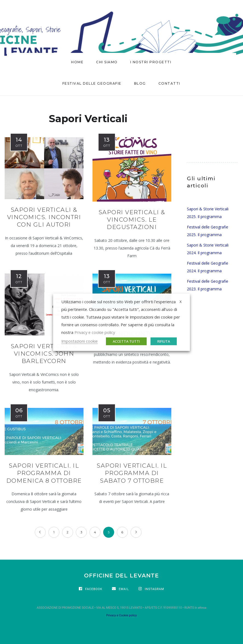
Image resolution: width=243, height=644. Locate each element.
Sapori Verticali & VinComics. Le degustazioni (132, 220)
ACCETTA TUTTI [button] (126, 341)
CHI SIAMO (107, 62)
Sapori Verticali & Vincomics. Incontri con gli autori (44, 217)
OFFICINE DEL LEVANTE (121, 576)
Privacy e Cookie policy (121, 615)
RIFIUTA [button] (164, 341)
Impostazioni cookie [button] (79, 341)
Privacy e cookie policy (95, 332)
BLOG (140, 83)
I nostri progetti (151, 62)
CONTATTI (169, 83)
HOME (77, 62)
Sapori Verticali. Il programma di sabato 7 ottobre (132, 473)
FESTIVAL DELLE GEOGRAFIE (92, 83)
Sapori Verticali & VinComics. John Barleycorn (44, 354)
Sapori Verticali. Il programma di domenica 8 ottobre (44, 473)
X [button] (181, 301)
